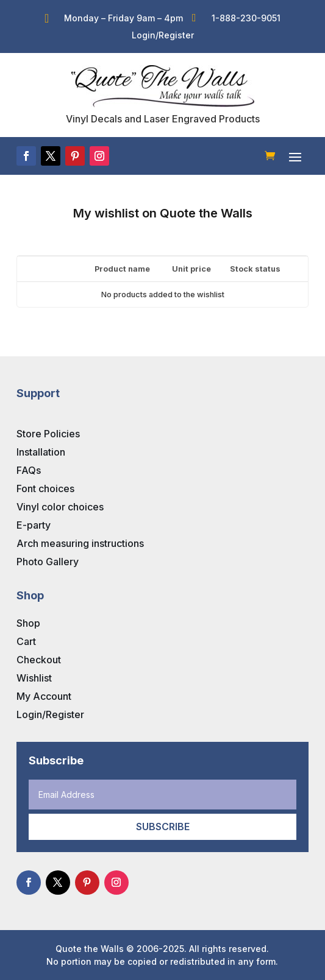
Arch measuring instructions (80, 543)
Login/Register (50, 714)
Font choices (45, 488)
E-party (34, 525)
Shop (28, 623)
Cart (26, 641)
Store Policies (48, 434)
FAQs (29, 470)
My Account (44, 696)
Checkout (39, 660)
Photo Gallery (48, 562)
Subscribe (163, 827)
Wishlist (34, 678)
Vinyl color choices (60, 507)
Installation (41, 452)
